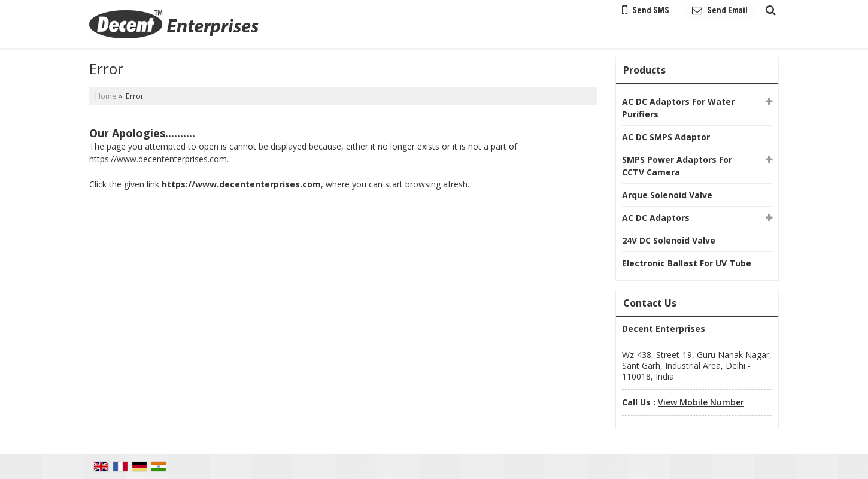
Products (644, 70)
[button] (701, 402)
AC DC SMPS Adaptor (666, 137)
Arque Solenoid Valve (667, 195)
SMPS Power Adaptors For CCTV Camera (677, 166)
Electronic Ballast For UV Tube (687, 263)
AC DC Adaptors (656, 218)
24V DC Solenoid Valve (669, 240)
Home (106, 96)
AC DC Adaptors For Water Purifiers (678, 108)
